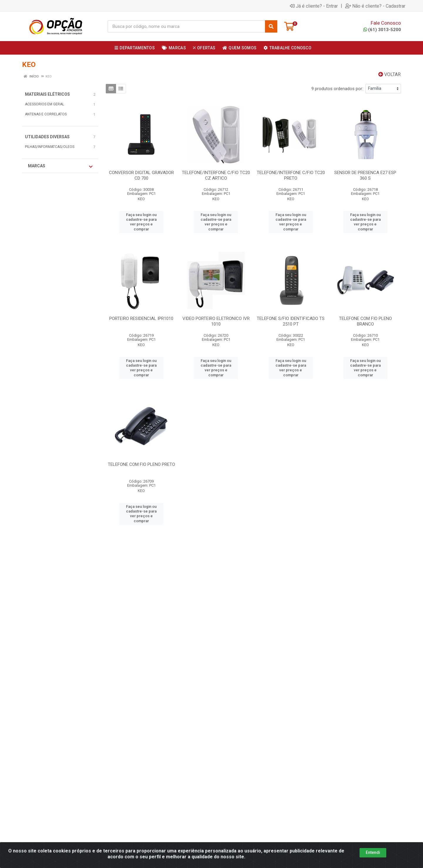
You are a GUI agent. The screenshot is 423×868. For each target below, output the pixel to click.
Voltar (390, 74)
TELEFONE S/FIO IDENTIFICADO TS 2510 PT (291, 321)
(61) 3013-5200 (382, 30)
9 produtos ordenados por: (337, 89)
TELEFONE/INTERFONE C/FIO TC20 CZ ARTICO (216, 175)
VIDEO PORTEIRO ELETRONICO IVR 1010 (216, 321)
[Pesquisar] (271, 26)
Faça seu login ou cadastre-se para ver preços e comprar (141, 222)
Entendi (373, 852)
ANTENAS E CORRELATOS (46, 114)
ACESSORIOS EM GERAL (45, 104)
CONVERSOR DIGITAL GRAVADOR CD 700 (141, 175)
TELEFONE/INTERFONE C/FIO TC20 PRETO (291, 175)
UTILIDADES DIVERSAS (47, 137)
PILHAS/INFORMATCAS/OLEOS (50, 147)
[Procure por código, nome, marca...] (186, 26)
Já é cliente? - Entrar (314, 6)
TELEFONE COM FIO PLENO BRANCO (365, 321)
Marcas (60, 166)
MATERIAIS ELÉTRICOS (47, 94)
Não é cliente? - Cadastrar (375, 6)
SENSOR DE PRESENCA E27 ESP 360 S (365, 175)
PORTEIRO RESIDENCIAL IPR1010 (141, 318)
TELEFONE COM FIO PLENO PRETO (141, 464)
